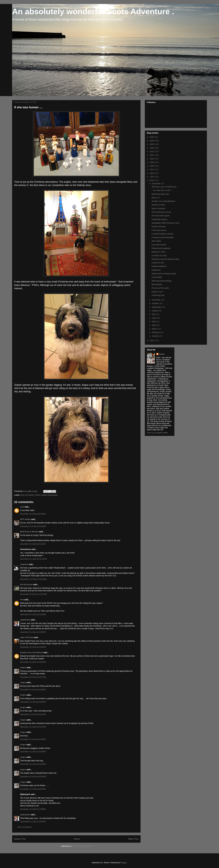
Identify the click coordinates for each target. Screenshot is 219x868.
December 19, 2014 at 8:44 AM (33, 526)
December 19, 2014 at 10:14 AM (33, 559)
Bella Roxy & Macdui (29, 532)
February (156, 332)
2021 (152, 155)
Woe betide (156, 241)
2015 (152, 177)
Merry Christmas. (159, 208)
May (154, 322)
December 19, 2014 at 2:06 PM (33, 614)
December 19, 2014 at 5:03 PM (33, 739)
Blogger (124, 863)
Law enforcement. (159, 245)
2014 (152, 180)
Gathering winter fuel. (160, 194)
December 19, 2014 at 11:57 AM (33, 594)
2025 (152, 141)
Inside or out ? (157, 292)
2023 (152, 148)
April (154, 325)
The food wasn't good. (161, 216)
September (157, 307)
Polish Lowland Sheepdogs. (46, 495)
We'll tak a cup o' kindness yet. (164, 187)
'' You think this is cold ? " (162, 190)
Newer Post (20, 839)
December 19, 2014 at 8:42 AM (33, 514)
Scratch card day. (159, 227)
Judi (22, 507)
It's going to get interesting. (163, 237)
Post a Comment (24, 827)
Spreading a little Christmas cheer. (166, 223)
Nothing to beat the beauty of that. (166, 259)
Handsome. (156, 270)
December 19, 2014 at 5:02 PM (33, 727)
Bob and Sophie (27, 495)
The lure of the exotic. (161, 288)
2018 (152, 166)
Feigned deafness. (159, 266)
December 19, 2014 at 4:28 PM (33, 647)
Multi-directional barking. (162, 281)
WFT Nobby (25, 519)
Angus (23, 667)
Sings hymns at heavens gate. (164, 274)
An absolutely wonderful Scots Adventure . (93, 11)
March (155, 329)
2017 (152, 170)
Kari (22, 600)
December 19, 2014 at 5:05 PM (33, 777)
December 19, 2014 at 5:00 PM (33, 702)
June (154, 318)
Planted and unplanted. (161, 248)
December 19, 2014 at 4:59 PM (33, 690)
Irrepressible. (157, 277)
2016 (152, 173)
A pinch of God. (158, 263)
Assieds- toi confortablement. (164, 201)
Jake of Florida (27, 637)
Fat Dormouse (26, 584)
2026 (152, 137)
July (154, 314)
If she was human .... (160, 230)
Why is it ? (156, 198)
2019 (152, 162)
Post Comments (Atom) (82, 846)
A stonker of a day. (159, 256)
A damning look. (158, 295)
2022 (152, 151)
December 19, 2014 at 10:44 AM (33, 579)
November (156, 300)
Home (77, 839)
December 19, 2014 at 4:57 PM (33, 677)
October (156, 303)
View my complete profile (157, 433)
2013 (152, 340)
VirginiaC (24, 564)
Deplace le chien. (159, 252)
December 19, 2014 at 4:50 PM (33, 662)
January (156, 336)
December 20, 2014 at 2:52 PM (33, 822)
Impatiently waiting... (160, 219)
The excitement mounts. (161, 212)
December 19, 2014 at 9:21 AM (33, 544)
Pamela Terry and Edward (31, 652)
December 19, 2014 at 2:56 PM (33, 632)
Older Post (133, 839)
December (156, 184)
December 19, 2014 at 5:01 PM (33, 714)
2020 (152, 159)
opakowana (25, 620)
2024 (152, 144)
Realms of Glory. (158, 205)
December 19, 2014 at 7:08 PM (33, 809)
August (155, 311)
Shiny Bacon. (157, 284)
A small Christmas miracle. (163, 234)
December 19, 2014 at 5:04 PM (33, 752)
